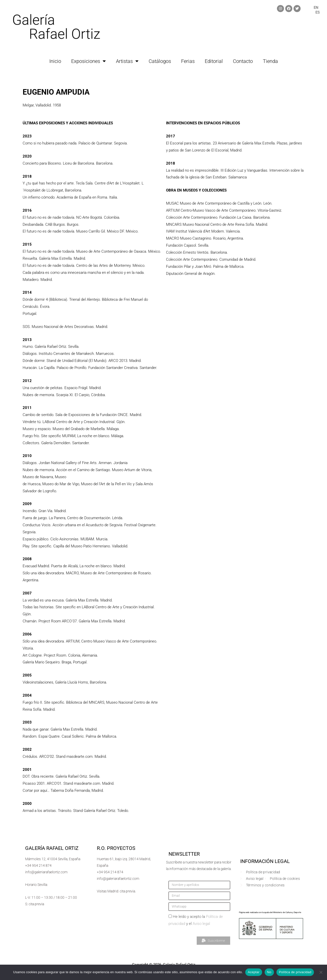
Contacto (243, 61)
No (269, 972)
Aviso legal (201, 924)
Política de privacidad (295, 972)
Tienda (270, 61)
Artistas (127, 61)
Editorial (214, 61)
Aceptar (254, 972)
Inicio (55, 61)
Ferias (188, 61)
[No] (321, 972)
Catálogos (160, 61)
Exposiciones (89, 61)
